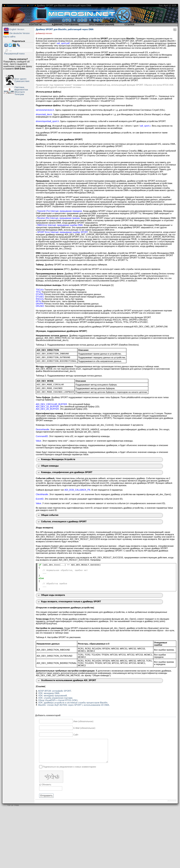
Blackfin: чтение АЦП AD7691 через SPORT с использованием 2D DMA (74, 705)
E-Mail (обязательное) (84, 728)
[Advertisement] (64, 841)
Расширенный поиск (14, 54)
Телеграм (19, 94)
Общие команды (50, 466)
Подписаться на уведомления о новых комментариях (69, 771)
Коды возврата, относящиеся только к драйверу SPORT (71, 601)
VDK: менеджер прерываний (52, 696)
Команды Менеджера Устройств (58, 459)
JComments (172, 805)
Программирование (17, 5)
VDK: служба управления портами (55, 698)
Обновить (46, 789)
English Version (17, 29)
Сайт (76, 735)
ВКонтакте (20, 92)
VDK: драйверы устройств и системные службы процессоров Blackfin (73, 703)
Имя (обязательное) (83, 721)
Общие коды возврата (53, 595)
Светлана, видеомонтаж (21, 88)
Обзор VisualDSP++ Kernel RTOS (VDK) (58, 700)
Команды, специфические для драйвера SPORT (67, 472)
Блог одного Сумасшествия (22, 80)
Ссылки (130, 25)
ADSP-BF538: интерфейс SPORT (55, 691)
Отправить (46, 800)
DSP (31, 5)
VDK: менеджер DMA (49, 693)
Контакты (35, 25)
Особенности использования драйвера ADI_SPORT (69, 680)
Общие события (50, 515)
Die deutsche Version (20, 33)
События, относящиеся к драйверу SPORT (64, 522)
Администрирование (65, 25)
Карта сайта (9, 37)
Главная (14, 25)
